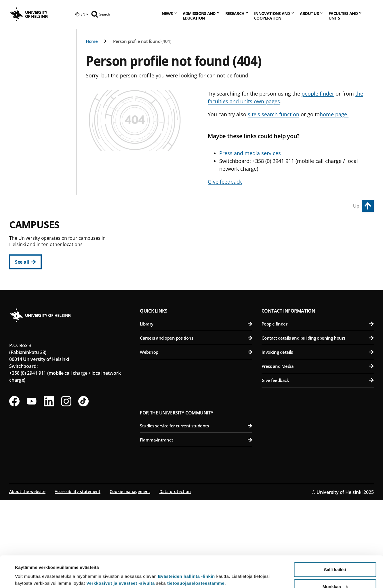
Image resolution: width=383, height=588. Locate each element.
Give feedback (318, 468)
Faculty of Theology (199, 283)
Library (196, 412)
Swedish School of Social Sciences (199, 312)
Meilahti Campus (284, 309)
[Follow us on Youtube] (32, 489)
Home (92, 41)
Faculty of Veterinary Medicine (319, 283)
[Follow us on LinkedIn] (49, 489)
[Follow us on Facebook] (14, 489)
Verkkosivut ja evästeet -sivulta (121, 554)
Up (356, 206)
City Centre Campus (167, 228)
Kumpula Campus (165, 337)
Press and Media (318, 454)
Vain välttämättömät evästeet (335, 574)
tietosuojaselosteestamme (196, 554)
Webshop (196, 440)
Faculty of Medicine (319, 322)
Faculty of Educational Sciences (199, 255)
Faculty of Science (199, 350)
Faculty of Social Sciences (199, 297)
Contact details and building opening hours (318, 426)
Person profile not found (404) (142, 41)
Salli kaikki (335, 540)
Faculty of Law (199, 269)
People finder (318, 412)
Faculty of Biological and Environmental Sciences (319, 255)
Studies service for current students (196, 513)
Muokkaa (335, 557)
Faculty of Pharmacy (319, 269)
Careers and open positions (196, 426)
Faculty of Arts (199, 241)
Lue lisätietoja (30, 569)
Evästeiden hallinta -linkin (186, 547)
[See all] (25, 262)
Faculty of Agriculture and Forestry (319, 241)
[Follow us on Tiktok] (83, 489)
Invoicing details (318, 440)
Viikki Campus (279, 228)
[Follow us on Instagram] (66, 489)
